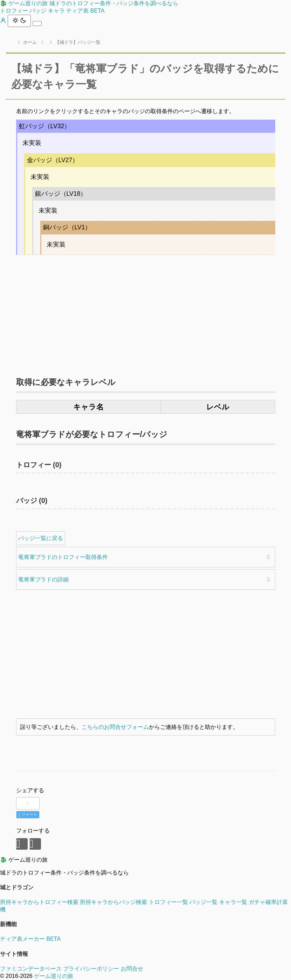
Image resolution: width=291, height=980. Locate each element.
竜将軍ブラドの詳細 (43, 579)
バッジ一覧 (203, 902)
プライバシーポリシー (91, 969)
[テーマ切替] (19, 21)
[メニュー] (37, 23)
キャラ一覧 (233, 902)
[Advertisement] (146, 312)
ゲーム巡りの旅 (54, 976)
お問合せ (132, 969)
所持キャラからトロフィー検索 (39, 902)
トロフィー (14, 11)
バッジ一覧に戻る (41, 538)
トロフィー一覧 (168, 902)
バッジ (38, 11)
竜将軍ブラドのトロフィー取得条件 (63, 557)
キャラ (56, 11)
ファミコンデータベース (31, 969)
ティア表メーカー (30, 939)
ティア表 (85, 11)
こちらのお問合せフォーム (115, 727)
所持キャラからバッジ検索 (113, 902)
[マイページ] (4, 22)
